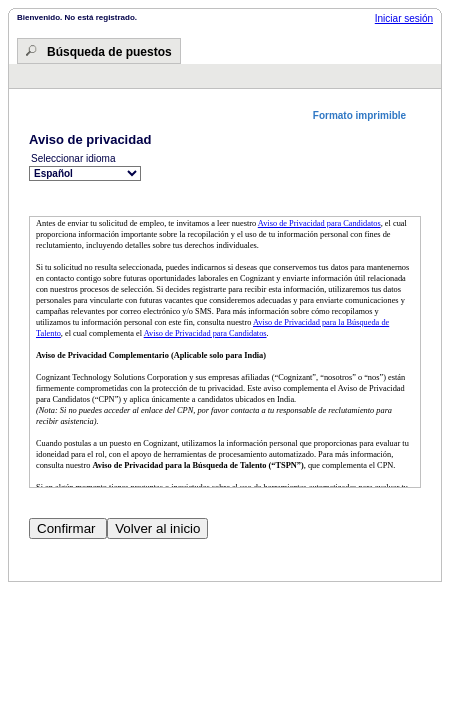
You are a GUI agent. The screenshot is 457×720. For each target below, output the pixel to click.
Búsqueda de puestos (109, 52)
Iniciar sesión (404, 18)
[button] (367, 115)
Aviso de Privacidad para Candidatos (319, 223)
